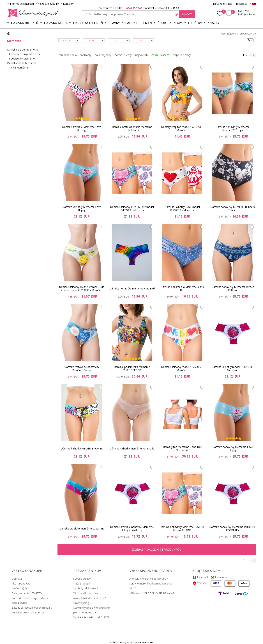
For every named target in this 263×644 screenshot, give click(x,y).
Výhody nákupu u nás (86, 593)
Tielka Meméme (18, 68)
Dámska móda (56, 23)
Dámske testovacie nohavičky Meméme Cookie (82, 368)
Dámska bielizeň (25, 23)
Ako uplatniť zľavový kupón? (89, 598)
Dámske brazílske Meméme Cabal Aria (82, 528)
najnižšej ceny (103, 55)
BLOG (133, 588)
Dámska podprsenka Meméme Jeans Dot (182, 288)
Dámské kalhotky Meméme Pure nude (132, 448)
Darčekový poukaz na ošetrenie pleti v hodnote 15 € (92, 610)
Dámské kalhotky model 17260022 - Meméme (182, 368)
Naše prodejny (82, 584)
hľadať (187, 14)
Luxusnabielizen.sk (33, 13)
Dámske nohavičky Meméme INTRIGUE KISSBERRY (232, 528)
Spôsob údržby (82, 579)
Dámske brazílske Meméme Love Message (82, 128)
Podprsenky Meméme (22, 59)
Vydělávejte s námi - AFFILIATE (91, 617)
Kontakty (68, 4)
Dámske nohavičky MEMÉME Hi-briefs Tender (233, 208)
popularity (86, 55)
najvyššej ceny (123, 55)
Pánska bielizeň (139, 23)
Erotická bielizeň (88, 23)
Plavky (114, 23)
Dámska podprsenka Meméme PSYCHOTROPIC (132, 368)
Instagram (221, 577)
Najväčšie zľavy (182, 55)
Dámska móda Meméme (22, 63)
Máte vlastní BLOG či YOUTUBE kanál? (152, 593)
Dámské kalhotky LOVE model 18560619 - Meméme (182, 208)
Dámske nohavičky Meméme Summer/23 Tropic (233, 128)
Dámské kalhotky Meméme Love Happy (82, 208)
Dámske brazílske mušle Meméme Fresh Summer (132, 128)
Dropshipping (81, 603)
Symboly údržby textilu (86, 588)
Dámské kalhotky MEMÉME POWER (82, 448)
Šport (163, 23)
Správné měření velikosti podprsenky (151, 584)
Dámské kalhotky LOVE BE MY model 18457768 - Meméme (132, 208)
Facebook (203, 577)
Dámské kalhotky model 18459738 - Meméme (232, 368)
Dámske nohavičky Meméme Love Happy (233, 448)
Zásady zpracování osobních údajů (32, 608)
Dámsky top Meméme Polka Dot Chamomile (182, 448)
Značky (213, 23)
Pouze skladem (160, 55)
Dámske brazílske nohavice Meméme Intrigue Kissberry (132, 528)
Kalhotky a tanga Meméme (25, 54)
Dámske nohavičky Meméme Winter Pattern (233, 288)
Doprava (17, 579)
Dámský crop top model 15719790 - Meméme (182, 128)
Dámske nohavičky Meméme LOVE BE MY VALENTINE (182, 528)
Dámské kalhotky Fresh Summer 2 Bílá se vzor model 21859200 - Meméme (82, 288)
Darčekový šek (20, 588)
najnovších (141, 55)
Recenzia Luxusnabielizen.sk (28, 612)
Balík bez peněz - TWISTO (27, 593)
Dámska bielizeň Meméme (23, 50)
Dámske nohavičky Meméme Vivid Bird (132, 288)
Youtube (202, 583)
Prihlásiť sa (241, 4)
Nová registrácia (223, 4)
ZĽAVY (178, 23)
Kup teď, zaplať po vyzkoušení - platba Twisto (30, 600)
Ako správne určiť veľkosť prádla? (148, 579)
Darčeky (195, 23)
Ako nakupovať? (21, 584)
